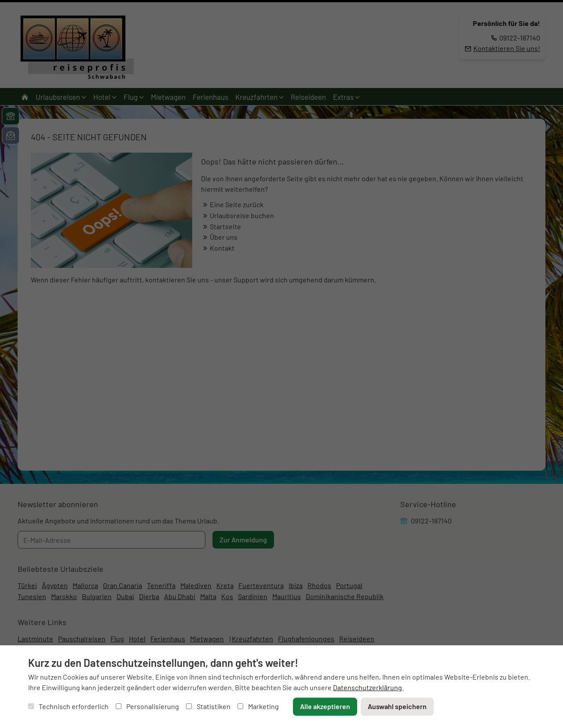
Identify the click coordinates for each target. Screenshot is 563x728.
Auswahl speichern (397, 706)
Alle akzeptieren (325, 706)
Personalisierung (147, 706)
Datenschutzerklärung (367, 687)
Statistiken (208, 706)
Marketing (258, 706)
